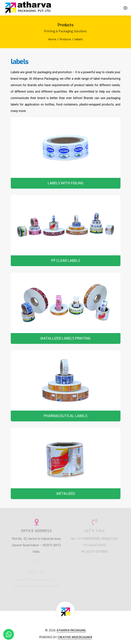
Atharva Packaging (71, 630)
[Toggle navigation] (125, 8)
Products (65, 39)
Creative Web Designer (75, 637)
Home (52, 39)
